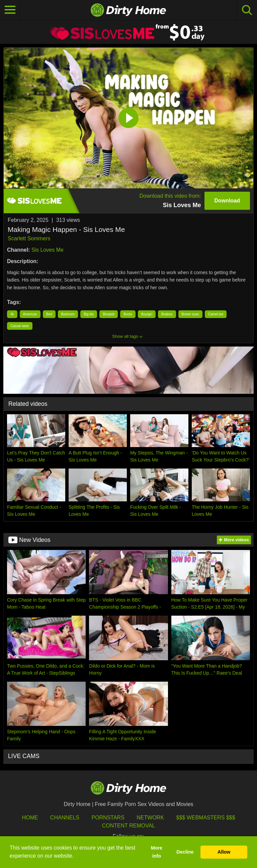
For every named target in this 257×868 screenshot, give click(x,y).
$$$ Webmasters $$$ (206, 818)
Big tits (89, 314)
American (30, 314)
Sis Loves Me (48, 250)
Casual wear (20, 326)
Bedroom (68, 314)
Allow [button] (224, 852)
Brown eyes (190, 314)
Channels (65, 818)
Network (150, 818)
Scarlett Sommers (29, 238)
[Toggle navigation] (10, 10)
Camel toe (216, 314)
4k (12, 314)
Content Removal (129, 826)
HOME (30, 818)
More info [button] (157, 852)
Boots (128, 314)
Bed (49, 314)
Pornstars (108, 818)
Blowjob (109, 314)
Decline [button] (185, 852)
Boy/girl (147, 314)
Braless (167, 314)
